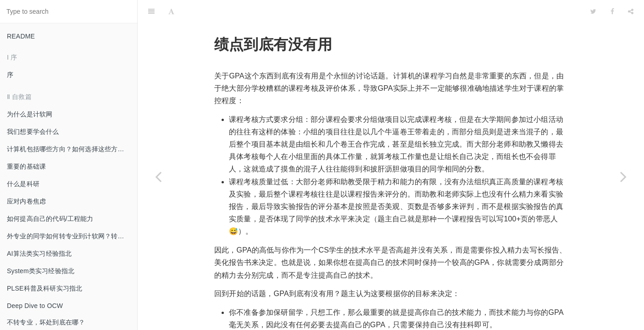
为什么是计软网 (30, 114)
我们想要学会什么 (33, 132)
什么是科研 (23, 184)
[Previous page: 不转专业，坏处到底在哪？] (158, 176)
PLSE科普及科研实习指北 (44, 288)
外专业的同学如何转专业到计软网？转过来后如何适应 (72, 236)
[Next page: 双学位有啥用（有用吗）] (623, 176)
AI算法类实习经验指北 (39, 253)
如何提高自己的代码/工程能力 (50, 219)
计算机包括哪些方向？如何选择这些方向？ (69, 149)
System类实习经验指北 (41, 271)
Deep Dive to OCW (35, 306)
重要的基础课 (26, 166)
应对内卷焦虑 (26, 201)
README (21, 36)
